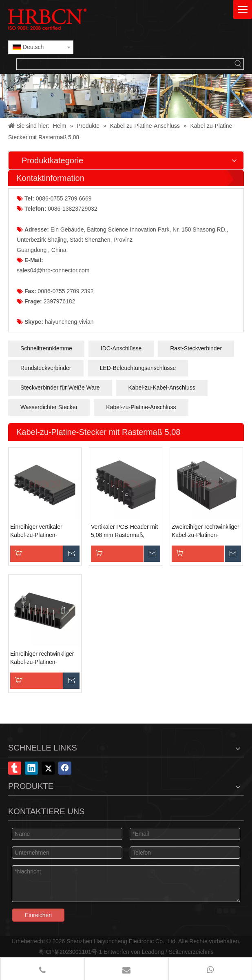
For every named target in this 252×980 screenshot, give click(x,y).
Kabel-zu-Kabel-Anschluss (162, 388)
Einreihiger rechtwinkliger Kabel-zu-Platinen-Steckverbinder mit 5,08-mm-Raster (42, 658)
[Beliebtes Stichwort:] (238, 64)
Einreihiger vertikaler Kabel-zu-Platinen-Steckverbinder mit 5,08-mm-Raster (41, 531)
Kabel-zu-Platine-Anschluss (141, 407)
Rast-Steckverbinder (196, 348)
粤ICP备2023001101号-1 (71, 952)
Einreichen (38, 915)
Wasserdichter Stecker (49, 407)
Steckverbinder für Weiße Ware (60, 388)
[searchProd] (125, 64)
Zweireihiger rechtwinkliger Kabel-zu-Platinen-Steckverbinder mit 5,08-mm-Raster (206, 531)
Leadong (153, 952)
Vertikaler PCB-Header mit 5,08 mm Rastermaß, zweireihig (124, 531)
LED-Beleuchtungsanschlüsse (138, 368)
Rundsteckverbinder (46, 368)
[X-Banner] (126, 96)
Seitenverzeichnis (191, 952)
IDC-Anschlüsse (121, 348)
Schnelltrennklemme (46, 348)
